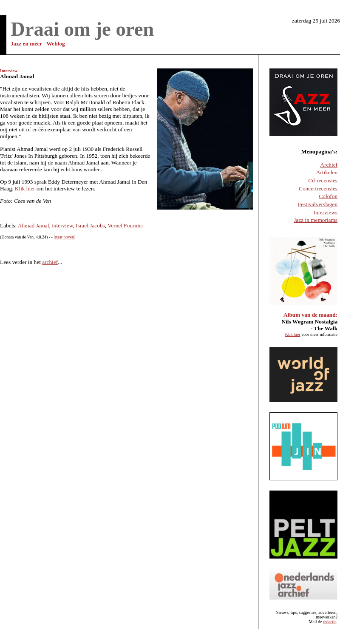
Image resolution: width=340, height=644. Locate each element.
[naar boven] (64, 237)
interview (62, 226)
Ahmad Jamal (34, 226)
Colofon (328, 196)
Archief (329, 165)
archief (50, 262)
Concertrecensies (318, 189)
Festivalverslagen (318, 204)
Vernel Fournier (125, 226)
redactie (330, 622)
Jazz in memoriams (316, 220)
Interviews (326, 212)
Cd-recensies (323, 180)
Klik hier (25, 189)
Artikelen (327, 172)
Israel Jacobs (90, 226)
